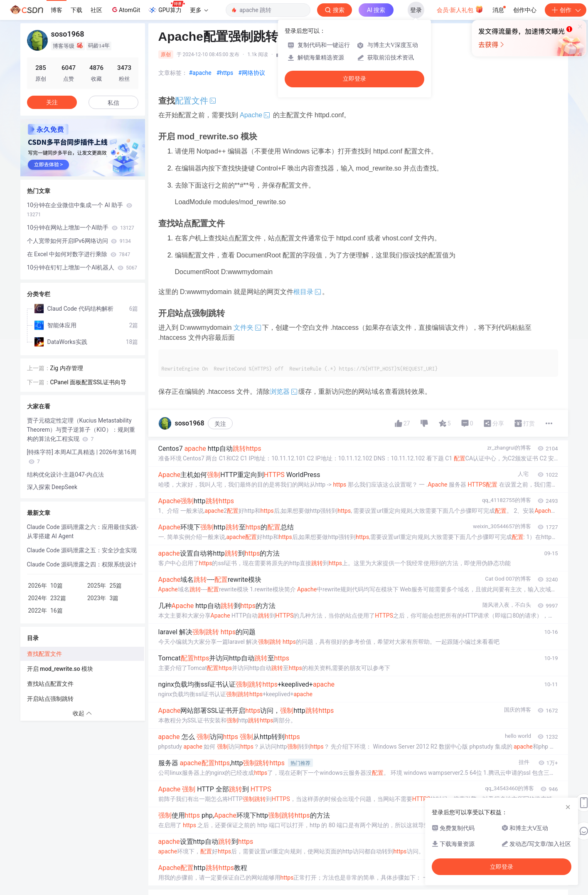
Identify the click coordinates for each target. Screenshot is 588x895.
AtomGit (125, 10)
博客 (57, 10)
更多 (199, 10)
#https (225, 73)
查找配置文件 (44, 654)
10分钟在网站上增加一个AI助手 (81, 227)
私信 (113, 103)
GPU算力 (166, 7)
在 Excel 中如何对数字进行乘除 (79, 254)
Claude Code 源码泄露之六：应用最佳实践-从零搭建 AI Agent (83, 532)
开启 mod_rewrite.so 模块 (60, 669)
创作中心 (525, 10)
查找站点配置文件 (50, 684)
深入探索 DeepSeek (52, 487)
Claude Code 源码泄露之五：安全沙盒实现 (82, 550)
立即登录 (354, 79)
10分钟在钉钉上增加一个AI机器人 (82, 267)
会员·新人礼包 (460, 9)
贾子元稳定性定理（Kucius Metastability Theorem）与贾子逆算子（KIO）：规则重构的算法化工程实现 (81, 430)
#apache (200, 73)
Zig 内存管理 (67, 368)
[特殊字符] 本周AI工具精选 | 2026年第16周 (82, 457)
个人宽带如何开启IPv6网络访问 (79, 241)
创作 (566, 10)
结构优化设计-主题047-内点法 (65, 475)
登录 (416, 10)
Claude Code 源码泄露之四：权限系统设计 (82, 564)
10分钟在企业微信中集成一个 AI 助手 (80, 210)
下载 (76, 10)
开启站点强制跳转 (50, 699)
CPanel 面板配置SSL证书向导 (89, 382)
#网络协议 (252, 73)
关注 (220, 424)
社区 (96, 10)
